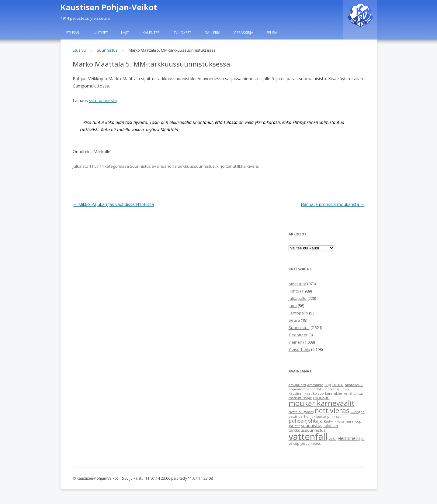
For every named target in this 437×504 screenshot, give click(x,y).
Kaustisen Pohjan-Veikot (109, 7)
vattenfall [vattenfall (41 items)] (308, 437)
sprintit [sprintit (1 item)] (294, 426)
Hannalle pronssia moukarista (333, 204)
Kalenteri (152, 33)
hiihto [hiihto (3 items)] (338, 384)
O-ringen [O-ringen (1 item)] (358, 412)
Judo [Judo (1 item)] (326, 389)
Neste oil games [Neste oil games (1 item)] (301, 412)
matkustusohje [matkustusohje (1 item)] (300, 398)
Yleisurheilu (299, 349)
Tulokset (182, 33)
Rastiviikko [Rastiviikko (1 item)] (332, 421)
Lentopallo (298, 313)
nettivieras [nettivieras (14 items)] (332, 410)
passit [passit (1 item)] (293, 417)
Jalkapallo (298, 298)
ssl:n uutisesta (103, 100)
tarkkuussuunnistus (196, 166)
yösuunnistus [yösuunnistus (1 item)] (310, 444)
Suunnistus (107, 50)
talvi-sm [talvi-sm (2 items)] (331, 426)
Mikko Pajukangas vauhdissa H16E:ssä (113, 204)
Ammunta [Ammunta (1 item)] (315, 385)
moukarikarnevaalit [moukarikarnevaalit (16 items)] (322, 403)
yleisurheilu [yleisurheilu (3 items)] (349, 438)
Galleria (212, 33)
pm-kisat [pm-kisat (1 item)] (334, 417)
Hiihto (294, 291)
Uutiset (101, 33)
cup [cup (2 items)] (328, 385)
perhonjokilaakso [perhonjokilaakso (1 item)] (312, 417)
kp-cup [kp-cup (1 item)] (318, 393)
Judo (293, 306)
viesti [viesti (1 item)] (333, 439)
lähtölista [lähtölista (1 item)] (356, 393)
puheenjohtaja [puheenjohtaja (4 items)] (306, 421)
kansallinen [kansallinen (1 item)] (340, 389)
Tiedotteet (298, 335)
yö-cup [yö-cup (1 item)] (294, 444)
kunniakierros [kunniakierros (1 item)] (336, 393)
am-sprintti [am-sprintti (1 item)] (297, 385)
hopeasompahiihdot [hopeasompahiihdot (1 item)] (305, 389)
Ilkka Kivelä (248, 166)
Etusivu (73, 33)
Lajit (125, 33)
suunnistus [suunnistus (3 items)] (312, 425)
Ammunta (297, 284)
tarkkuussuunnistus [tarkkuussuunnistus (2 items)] (307, 430)
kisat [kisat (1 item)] (308, 393)
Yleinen (295, 342)
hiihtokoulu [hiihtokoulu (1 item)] (354, 385)
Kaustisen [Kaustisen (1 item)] (296, 393)
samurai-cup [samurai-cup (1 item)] (351, 421)
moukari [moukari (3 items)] (321, 397)
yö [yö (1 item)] (363, 439)
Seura (272, 33)
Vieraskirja (243, 33)
